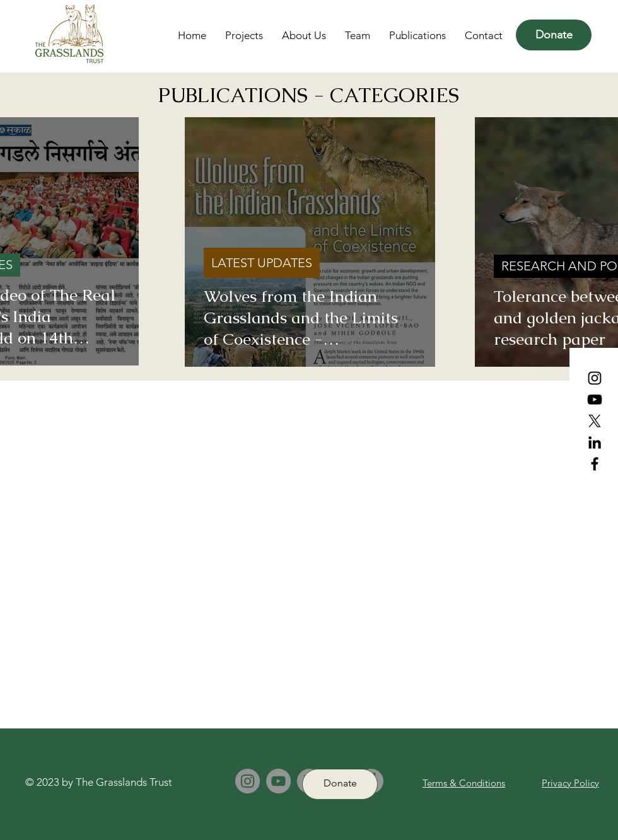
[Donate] (554, 35)
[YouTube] (595, 400)
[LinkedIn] (595, 442)
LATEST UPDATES (262, 263)
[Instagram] (595, 378)
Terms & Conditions (464, 783)
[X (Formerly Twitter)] (595, 421)
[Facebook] (595, 464)
